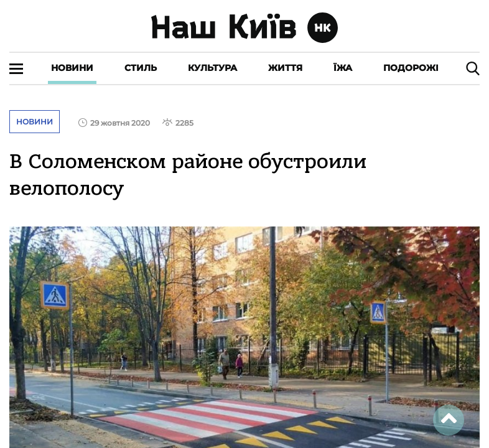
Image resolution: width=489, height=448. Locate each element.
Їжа (343, 68)
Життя (285, 68)
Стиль (141, 68)
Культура (212, 68)
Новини (72, 68)
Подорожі (411, 68)
